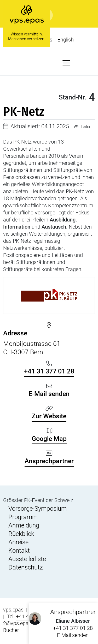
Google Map (49, 439)
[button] (66, 64)
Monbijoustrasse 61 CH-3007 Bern (49, 342)
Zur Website (49, 416)
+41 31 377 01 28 (73, 628)
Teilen (83, 127)
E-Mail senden (73, 635)
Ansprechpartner (49, 461)
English (66, 40)
